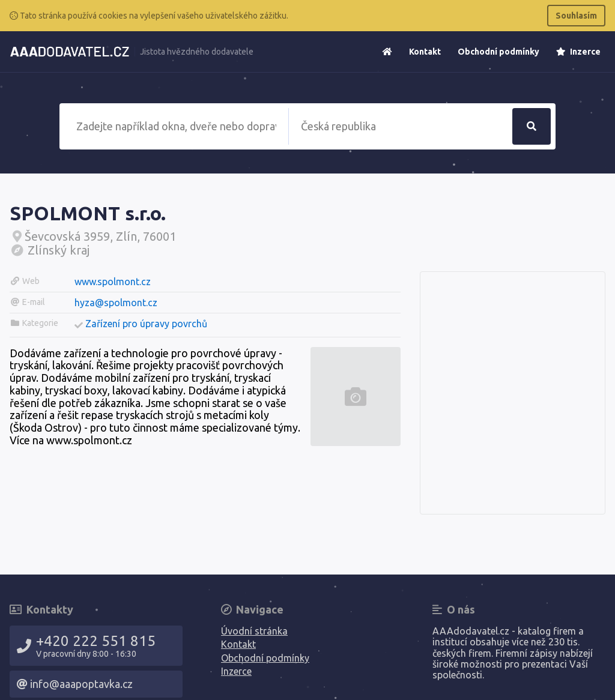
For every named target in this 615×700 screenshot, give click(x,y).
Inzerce (578, 52)
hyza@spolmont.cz (116, 303)
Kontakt (425, 52)
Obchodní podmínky (498, 52)
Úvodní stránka (254, 631)
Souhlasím (576, 16)
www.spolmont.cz (113, 282)
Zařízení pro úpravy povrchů (146, 324)
